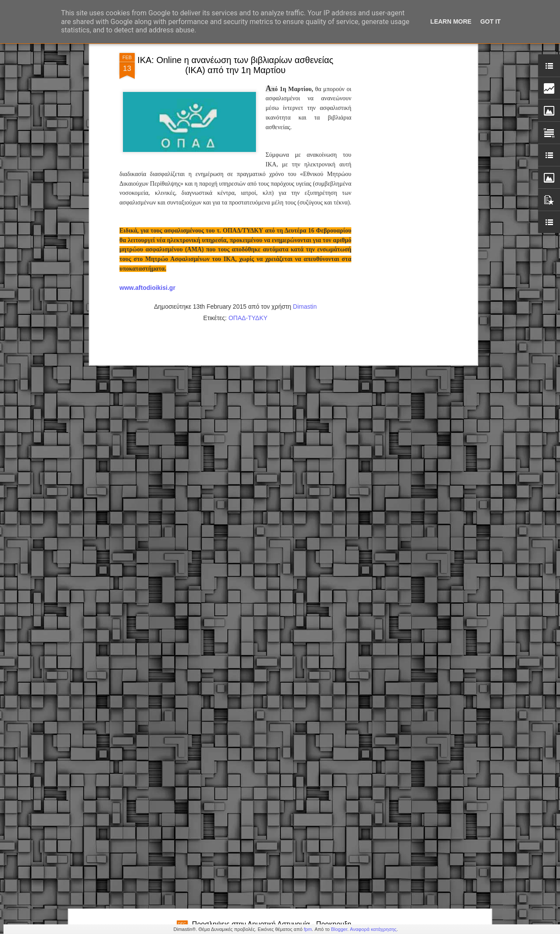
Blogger (339, 929)
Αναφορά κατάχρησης (373, 929)
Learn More (451, 21)
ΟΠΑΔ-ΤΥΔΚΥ (248, 216)
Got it (491, 21)
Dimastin (305, 205)
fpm (308, 929)
